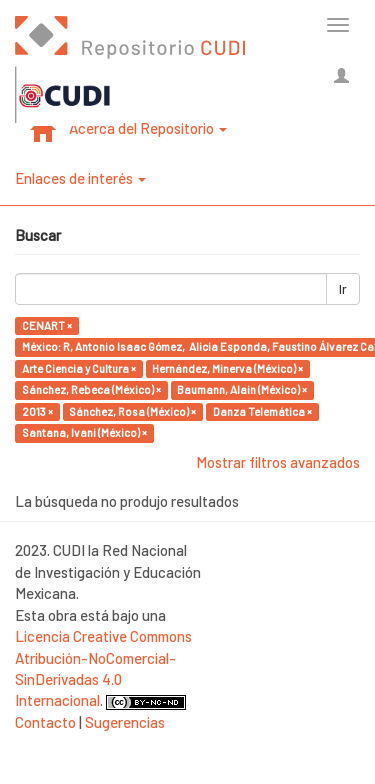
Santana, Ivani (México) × (84, 432)
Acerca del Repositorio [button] (148, 128)
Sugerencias (125, 722)
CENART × (47, 325)
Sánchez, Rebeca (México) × (91, 389)
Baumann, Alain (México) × (242, 389)
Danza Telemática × (262, 411)
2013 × (37, 411)
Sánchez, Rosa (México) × (132, 411)
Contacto (45, 722)
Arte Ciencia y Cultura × (79, 368)
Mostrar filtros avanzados (278, 462)
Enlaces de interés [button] (80, 178)
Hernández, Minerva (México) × (227, 368)
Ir (343, 289)
